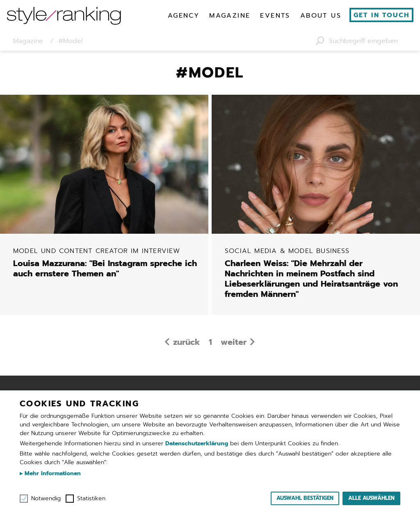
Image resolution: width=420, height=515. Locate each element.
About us (321, 16)
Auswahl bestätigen (305, 498)
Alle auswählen (371, 498)
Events (275, 16)
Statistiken (91, 499)
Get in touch (382, 15)
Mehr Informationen (52, 473)
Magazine (230, 16)
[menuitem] (184, 16)
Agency (184, 16)
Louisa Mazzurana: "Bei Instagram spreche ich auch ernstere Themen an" (107, 263)
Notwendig (46, 499)
